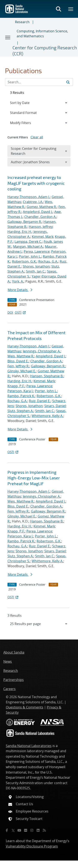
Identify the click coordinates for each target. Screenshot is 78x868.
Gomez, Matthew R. (42, 207)
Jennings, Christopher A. (42, 351)
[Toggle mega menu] (71, 9)
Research (22, 22)
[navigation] (39, 624)
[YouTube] (19, 830)
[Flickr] (26, 830)
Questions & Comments (25, 707)
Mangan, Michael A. (28, 247)
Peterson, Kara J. (20, 391)
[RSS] (44, 830)
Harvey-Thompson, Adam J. (29, 197)
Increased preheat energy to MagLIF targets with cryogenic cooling (36, 183)
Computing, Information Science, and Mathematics (42, 34)
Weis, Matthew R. (21, 356)
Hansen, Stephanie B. (47, 376)
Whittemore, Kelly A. (47, 416)
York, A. (18, 281)
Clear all (37, 137)
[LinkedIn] (38, 830)
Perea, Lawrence (37, 251)
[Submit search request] (68, 82)
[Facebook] (7, 830)
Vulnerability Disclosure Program (32, 846)
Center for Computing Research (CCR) (45, 50)
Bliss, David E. (18, 361)
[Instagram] (32, 830)
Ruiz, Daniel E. (40, 401)
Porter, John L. (30, 256)
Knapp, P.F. (16, 386)
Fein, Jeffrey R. (18, 366)
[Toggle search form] (58, 9)
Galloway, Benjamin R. (25, 222)
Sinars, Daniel (55, 406)
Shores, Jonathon (36, 266)
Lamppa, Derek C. (28, 242)
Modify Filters (26, 123)
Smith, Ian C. (36, 271)
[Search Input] (39, 82)
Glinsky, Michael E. (22, 371)
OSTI (21, 312)
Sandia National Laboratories (29, 746)
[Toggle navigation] (8, 37)
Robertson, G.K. (24, 261)
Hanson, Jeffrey (41, 227)
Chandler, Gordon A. (40, 217)
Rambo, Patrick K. (21, 396)
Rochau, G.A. (48, 261)
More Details (20, 290)
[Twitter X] (13, 830)
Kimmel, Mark (43, 237)
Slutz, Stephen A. (20, 411)
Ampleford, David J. (38, 212)
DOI (10, 312)
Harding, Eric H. (20, 232)
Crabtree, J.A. (33, 202)
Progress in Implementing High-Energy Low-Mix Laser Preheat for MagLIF (34, 478)
